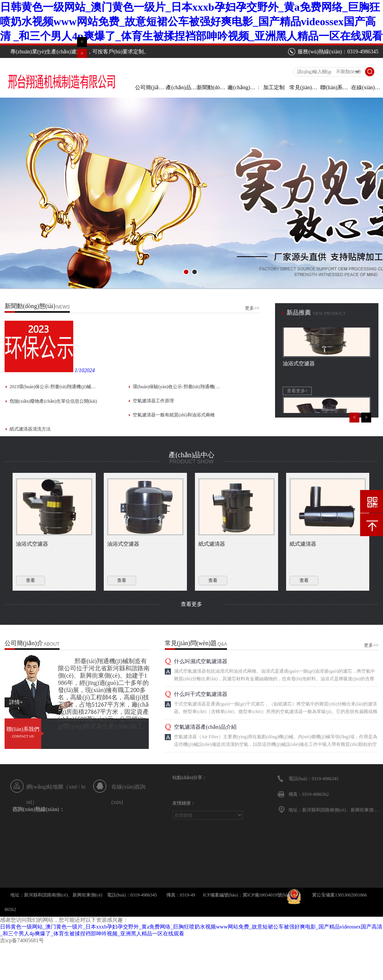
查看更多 (191, 604)
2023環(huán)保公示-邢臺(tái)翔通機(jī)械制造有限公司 (53, 387)
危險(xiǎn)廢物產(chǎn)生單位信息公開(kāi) (53, 401)
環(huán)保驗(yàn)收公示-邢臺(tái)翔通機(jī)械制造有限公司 (177, 387)
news (63, 307)
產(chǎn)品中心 (181, 88)
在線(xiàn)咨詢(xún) (128, 789)
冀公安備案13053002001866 (340, 895)
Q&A (222, 644)
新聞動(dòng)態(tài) (212, 88)
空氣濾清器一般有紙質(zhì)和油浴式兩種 (174, 415)
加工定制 (274, 88)
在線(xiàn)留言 (367, 88)
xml (73, 787)
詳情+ (16, 702)
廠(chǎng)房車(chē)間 (243, 88)
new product (329, 313)
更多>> (252, 308)
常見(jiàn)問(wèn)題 (305, 88)
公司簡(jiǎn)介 (150, 88)
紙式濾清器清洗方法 (30, 429)
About (52, 644)
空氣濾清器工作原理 (153, 401)
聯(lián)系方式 (336, 88)
